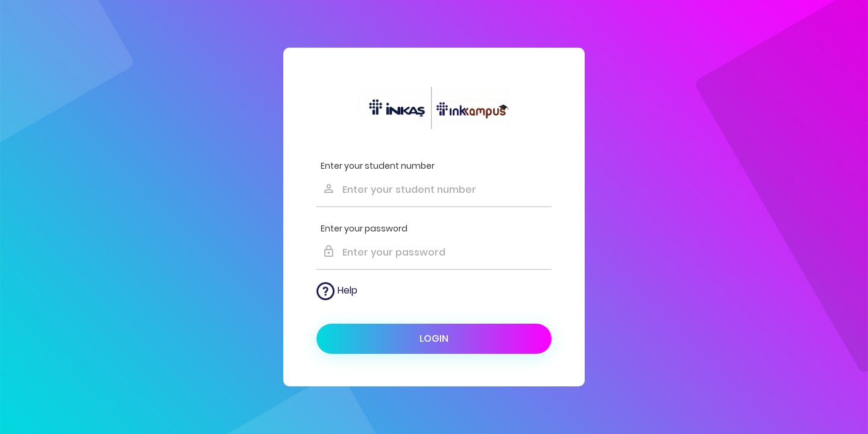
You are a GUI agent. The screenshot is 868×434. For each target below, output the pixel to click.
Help (337, 291)
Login (434, 338)
